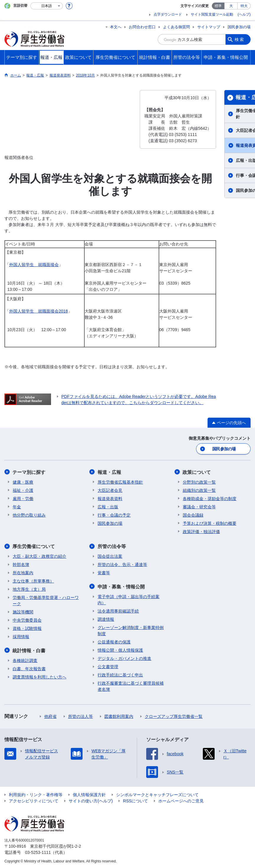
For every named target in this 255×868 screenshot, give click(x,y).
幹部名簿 (21, 564)
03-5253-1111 (38, 852)
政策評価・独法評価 (201, 531)
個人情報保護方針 (89, 794)
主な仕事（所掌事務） (33, 580)
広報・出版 (108, 506)
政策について (197, 472)
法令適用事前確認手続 (118, 610)
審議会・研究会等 (199, 506)
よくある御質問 (176, 27)
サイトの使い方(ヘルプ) (91, 800)
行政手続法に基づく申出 (120, 674)
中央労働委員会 (27, 620)
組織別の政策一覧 (199, 490)
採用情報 (21, 636)
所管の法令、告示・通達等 (122, 564)
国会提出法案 (110, 556)
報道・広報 (109, 472)
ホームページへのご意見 (181, 800)
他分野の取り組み (29, 515)
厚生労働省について (34, 546)
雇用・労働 (23, 498)
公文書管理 (108, 666)
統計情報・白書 (29, 650)
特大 (244, 6)
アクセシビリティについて (34, 800)
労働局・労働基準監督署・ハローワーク (46, 600)
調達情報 (106, 618)
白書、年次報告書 (29, 668)
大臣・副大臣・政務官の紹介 (40, 556)
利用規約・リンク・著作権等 (36, 794)
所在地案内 (23, 572)
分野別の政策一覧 (199, 482)
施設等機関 (23, 611)
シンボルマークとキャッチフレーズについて (157, 794)
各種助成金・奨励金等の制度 (210, 498)
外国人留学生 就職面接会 (34, 265)
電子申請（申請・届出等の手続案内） (129, 599)
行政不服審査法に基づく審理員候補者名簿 (131, 685)
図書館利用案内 (119, 716)
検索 (240, 39)
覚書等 (104, 572)
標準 (218, 6)
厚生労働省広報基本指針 (120, 482)
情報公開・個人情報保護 (120, 649)
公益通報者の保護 (114, 641)
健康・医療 (23, 482)
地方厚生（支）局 (29, 589)
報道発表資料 (110, 498)
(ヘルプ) (244, 14)
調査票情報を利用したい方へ (40, 676)
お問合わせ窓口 (142, 27)
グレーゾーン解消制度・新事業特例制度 (131, 630)
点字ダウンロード (168, 14)
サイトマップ (209, 27)
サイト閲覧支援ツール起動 (212, 14)
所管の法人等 (80, 716)
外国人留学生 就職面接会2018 (38, 311)
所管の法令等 (112, 546)
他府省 (50, 716)
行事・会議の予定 (114, 515)
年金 (17, 506)
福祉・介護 (23, 490)
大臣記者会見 (110, 490)
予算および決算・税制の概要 (210, 523)
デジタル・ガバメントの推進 (124, 658)
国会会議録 (193, 515)
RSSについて (135, 800)
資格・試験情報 (27, 628)
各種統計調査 (25, 660)
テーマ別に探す (29, 472)
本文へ (116, 27)
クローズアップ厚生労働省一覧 (174, 716)
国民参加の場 (239, 27)
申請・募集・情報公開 (121, 586)
